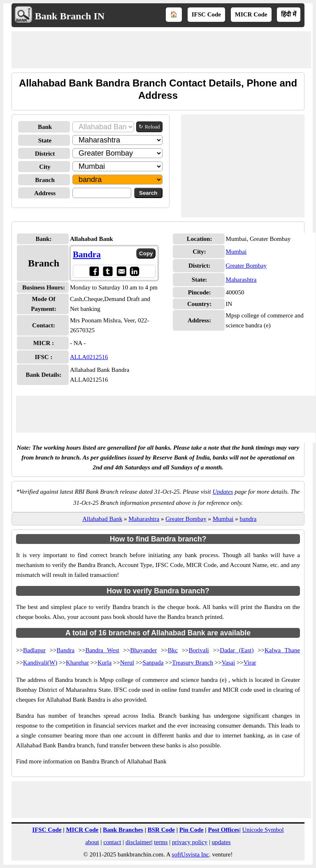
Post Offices (223, 830)
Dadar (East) (237, 650)
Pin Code (192, 830)
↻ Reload (149, 127)
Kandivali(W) (40, 663)
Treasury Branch (193, 663)
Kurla (105, 663)
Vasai (229, 663)
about (92, 842)
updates (221, 842)
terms (161, 842)
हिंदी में (289, 14)
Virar (250, 663)
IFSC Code (206, 14)
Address (45, 193)
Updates (223, 492)
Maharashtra (241, 280)
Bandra (87, 254)
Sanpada (153, 663)
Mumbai (236, 252)
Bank (45, 127)
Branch (45, 180)
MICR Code (251, 14)
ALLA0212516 (89, 357)
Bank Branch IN (70, 16)
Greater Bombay (246, 266)
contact (112, 842)
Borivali (199, 650)
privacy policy (190, 842)
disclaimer (138, 842)
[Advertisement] (161, 50)
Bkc (173, 650)
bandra (248, 519)
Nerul (127, 663)
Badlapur (34, 650)
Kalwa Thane (282, 650)
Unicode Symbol (263, 830)
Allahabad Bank (102, 519)
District (45, 154)
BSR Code (161, 830)
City (45, 167)
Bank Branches (123, 830)
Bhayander (143, 650)
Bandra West (102, 650)
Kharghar (77, 663)
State (45, 140)
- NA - (78, 343)
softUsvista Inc (191, 854)
